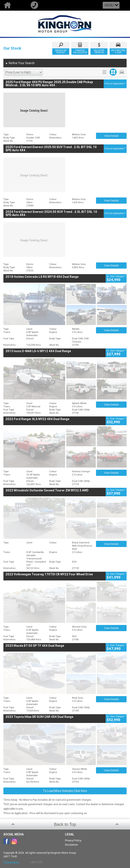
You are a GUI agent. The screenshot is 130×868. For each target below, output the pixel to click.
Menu (109, 5)
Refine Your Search (20, 63)
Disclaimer (71, 845)
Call (40, 5)
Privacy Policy (73, 840)
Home (13, 5)
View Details (111, 136)
